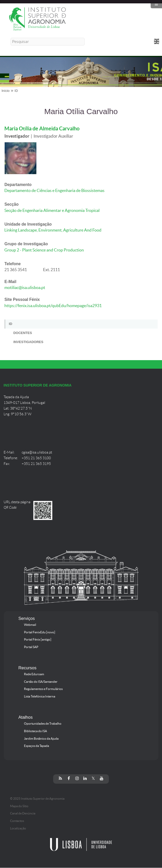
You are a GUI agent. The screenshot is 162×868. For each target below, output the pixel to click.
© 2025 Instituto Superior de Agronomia (37, 799)
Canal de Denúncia (23, 813)
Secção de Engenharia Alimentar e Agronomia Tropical (52, 210)
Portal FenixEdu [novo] (40, 632)
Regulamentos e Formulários (43, 689)
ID (16, 91)
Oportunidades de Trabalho (43, 724)
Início (6, 91)
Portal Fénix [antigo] (38, 640)
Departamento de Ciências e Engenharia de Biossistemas (54, 191)
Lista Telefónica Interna (40, 696)
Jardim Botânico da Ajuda (41, 739)
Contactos (17, 821)
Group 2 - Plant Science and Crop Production (44, 250)
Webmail (30, 625)
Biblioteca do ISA (35, 731)
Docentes (23, 333)
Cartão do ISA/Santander (41, 682)
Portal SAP (31, 647)
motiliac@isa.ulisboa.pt (25, 288)
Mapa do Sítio (19, 806)
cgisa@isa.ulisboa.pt (37, 452)
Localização (18, 828)
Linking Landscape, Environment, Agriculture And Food (53, 230)
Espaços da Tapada (37, 746)
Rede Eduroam (34, 674)
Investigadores (28, 342)
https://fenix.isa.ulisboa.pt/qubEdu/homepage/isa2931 (53, 306)
